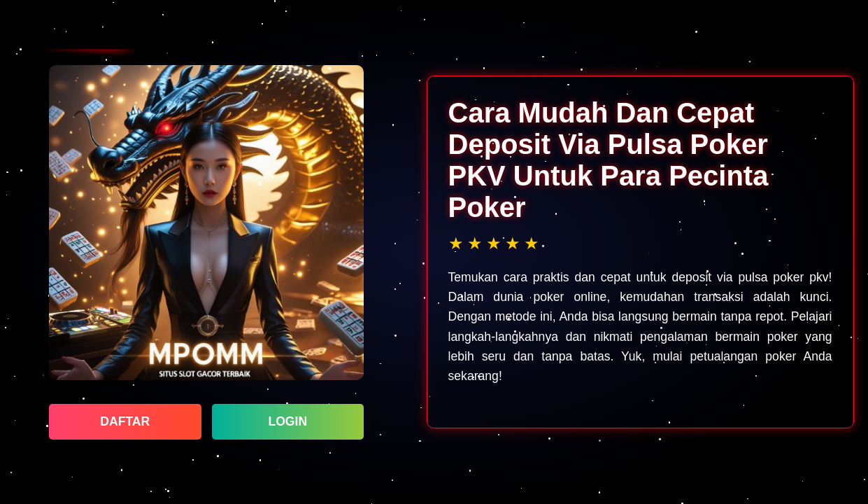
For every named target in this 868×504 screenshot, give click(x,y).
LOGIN (287, 421)
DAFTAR (125, 421)
